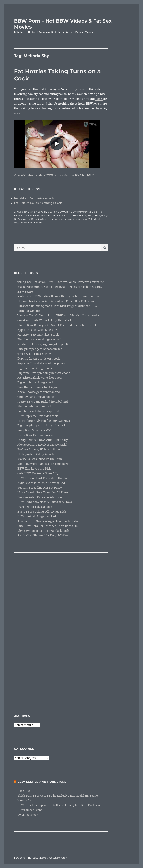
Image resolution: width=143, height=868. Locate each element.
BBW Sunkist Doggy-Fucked (37, 516)
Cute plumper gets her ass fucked (40, 349)
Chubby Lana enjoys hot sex (36, 397)
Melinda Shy (95, 219)
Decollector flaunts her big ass (38, 387)
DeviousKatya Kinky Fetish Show (40, 497)
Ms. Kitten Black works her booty (40, 378)
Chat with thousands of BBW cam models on (54, 175)
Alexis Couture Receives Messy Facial (42, 445)
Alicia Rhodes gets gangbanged (39, 392)
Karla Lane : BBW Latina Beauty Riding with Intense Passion (58, 296)
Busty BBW (94, 215)
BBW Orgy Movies (81, 212)
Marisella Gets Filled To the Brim (40, 459)
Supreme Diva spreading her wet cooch (44, 373)
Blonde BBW (55, 215)
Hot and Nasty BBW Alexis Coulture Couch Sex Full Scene (56, 301)
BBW (34, 219)
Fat (49, 219)
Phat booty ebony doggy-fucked (39, 339)
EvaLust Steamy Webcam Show (39, 449)
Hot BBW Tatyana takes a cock (38, 335)
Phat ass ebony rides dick (35, 406)
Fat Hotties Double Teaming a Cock (38, 203)
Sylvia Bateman (28, 815)
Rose (99, 99)
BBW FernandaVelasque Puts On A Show (45, 502)
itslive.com (81, 219)
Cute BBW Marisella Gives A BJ (38, 473)
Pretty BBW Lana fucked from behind (43, 402)
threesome (26, 223)
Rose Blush (25, 791)
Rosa (17, 223)
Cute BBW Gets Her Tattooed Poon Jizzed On (48, 526)
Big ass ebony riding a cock (36, 382)
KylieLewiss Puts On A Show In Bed (41, 483)
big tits (42, 219)
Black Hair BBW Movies (34, 215)
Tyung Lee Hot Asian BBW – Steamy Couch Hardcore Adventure (61, 282)
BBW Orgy (64, 212)
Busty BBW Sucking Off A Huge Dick (42, 512)
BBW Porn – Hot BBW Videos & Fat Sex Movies (39, 858)
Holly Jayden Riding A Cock (36, 454)
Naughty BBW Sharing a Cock (34, 198)
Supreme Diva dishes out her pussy (41, 363)
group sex (57, 219)
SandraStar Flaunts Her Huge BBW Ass (44, 535)
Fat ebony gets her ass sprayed (38, 411)
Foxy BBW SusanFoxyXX (34, 430)
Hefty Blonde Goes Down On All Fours (43, 492)
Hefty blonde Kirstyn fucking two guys (44, 421)
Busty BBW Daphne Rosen (35, 435)
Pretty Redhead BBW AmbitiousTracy (43, 440)
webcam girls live (18, 840)
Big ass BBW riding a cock (35, 368)
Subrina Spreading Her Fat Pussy (40, 488)
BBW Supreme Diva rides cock (38, 416)
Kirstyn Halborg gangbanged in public (43, 344)
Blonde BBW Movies (75, 215)
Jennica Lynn (26, 800)
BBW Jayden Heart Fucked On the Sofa (43, 478)
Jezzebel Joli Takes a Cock (35, 507)
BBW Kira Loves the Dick (34, 469)
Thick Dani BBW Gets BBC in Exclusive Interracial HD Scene (58, 796)
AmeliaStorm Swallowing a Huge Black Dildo (48, 521)
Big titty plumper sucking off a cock (42, 425)
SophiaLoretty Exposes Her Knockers (43, 464)
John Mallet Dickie (24, 212)
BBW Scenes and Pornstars (42, 782)
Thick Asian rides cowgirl (34, 354)
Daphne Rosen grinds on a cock (39, 359)
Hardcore (69, 219)
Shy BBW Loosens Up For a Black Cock (43, 531)
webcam (38, 223)
